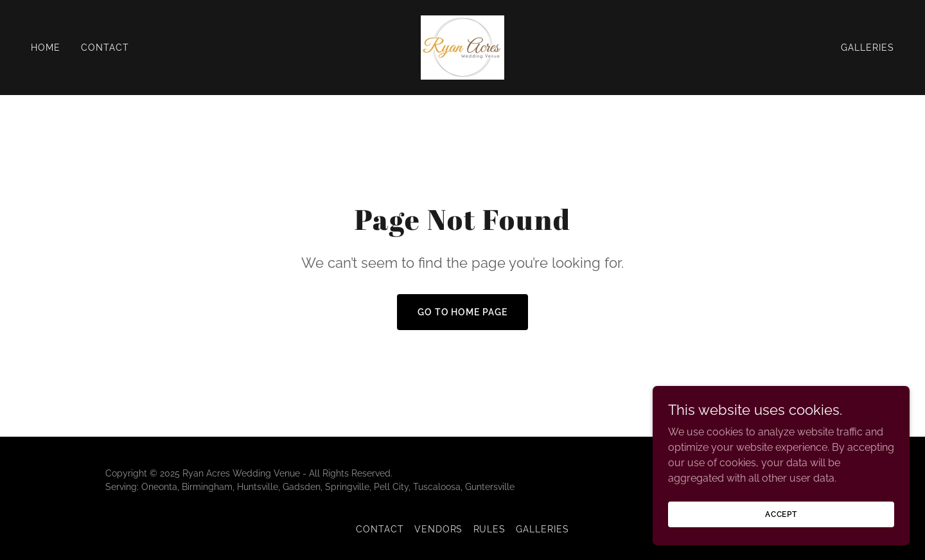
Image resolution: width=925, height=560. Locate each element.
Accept (781, 514)
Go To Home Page (463, 312)
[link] (463, 47)
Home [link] (46, 48)
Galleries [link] (868, 48)
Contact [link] (105, 48)
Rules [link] (490, 529)
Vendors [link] (439, 529)
